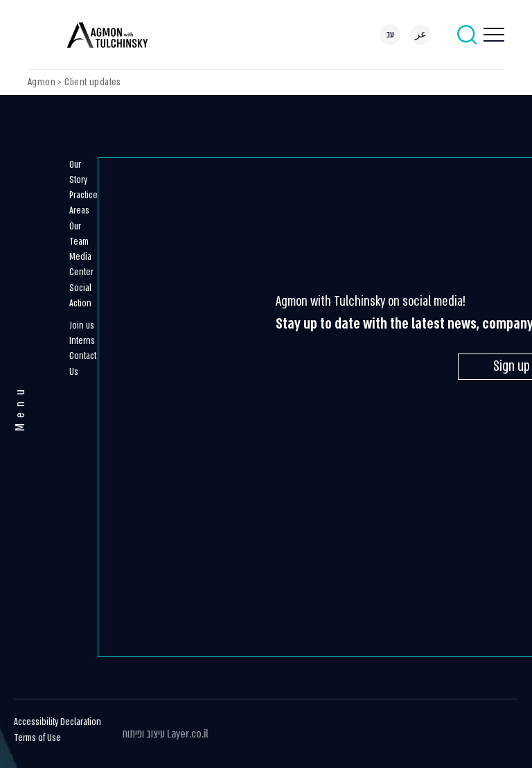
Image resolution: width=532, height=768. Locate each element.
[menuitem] (390, 35)
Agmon (42, 82)
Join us (82, 325)
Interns (82, 341)
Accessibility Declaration (57, 722)
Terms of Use (37, 738)
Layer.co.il (188, 734)
